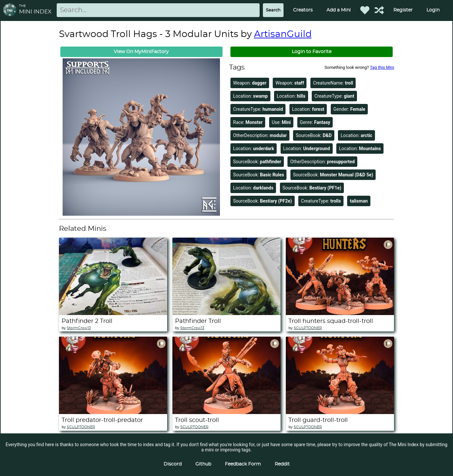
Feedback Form (243, 464)
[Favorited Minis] (365, 10)
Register (403, 10)
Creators (303, 10)
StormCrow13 (79, 328)
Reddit (282, 464)
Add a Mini (339, 10)
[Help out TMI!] (379, 10)
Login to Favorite (312, 52)
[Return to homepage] (11, 10)
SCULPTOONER (308, 328)
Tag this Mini (382, 67)
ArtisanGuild (283, 34)
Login (433, 10)
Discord (173, 464)
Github (203, 464)
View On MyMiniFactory (141, 52)
